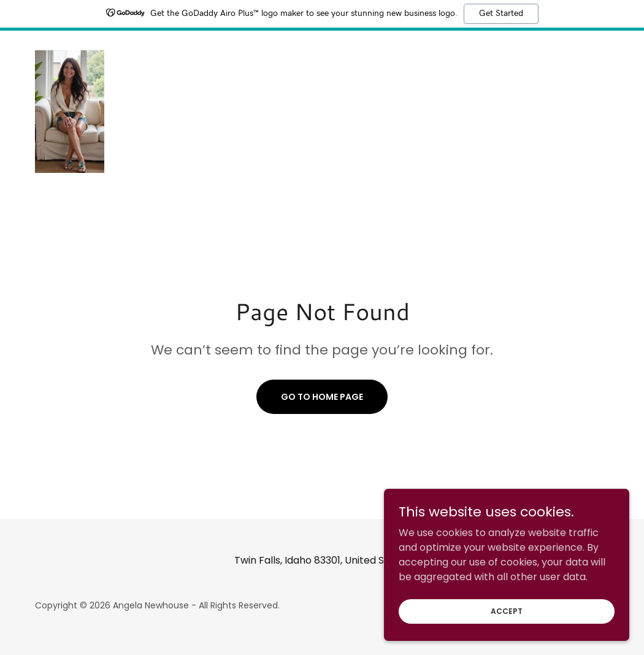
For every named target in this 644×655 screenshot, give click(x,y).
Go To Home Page (322, 397)
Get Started (501, 13)
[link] (70, 111)
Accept (507, 636)
